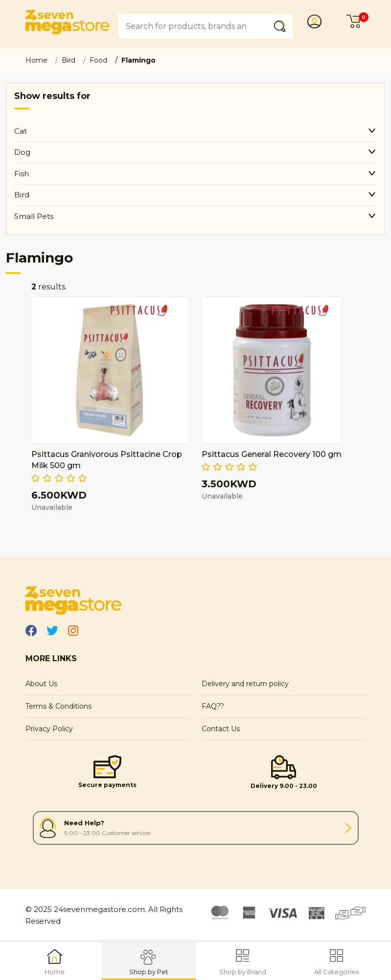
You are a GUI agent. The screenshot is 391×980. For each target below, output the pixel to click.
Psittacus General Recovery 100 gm (272, 454)
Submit (282, 26)
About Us (41, 684)
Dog (22, 152)
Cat (21, 131)
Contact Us (221, 729)
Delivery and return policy (245, 684)
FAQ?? (213, 706)
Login (317, 22)
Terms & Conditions (58, 706)
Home (36, 60)
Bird (69, 60)
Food (98, 60)
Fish (22, 174)
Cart (356, 22)
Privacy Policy (49, 729)
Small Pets (34, 216)
